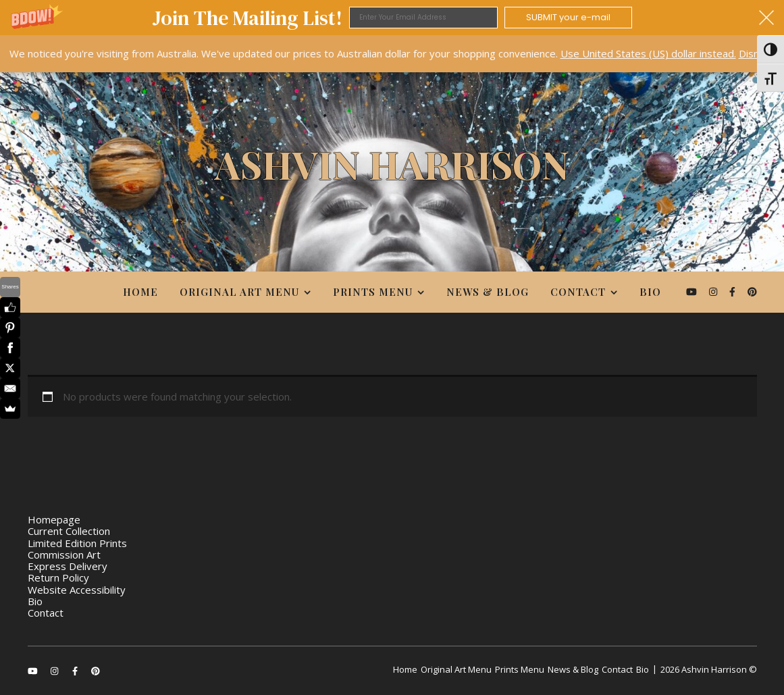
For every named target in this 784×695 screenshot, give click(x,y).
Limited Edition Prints (77, 543)
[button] (392, 18)
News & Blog (488, 292)
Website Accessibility (77, 590)
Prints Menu (373, 292)
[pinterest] (752, 291)
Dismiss (757, 53)
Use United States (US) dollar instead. (648, 53)
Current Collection (69, 531)
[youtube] (693, 291)
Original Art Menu (239, 292)
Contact (578, 292)
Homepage (54, 519)
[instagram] (714, 291)
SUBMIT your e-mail (568, 17)
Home (140, 292)
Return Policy (58, 577)
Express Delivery (68, 566)
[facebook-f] (734, 291)
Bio (650, 292)
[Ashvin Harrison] (392, 170)
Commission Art (64, 555)
